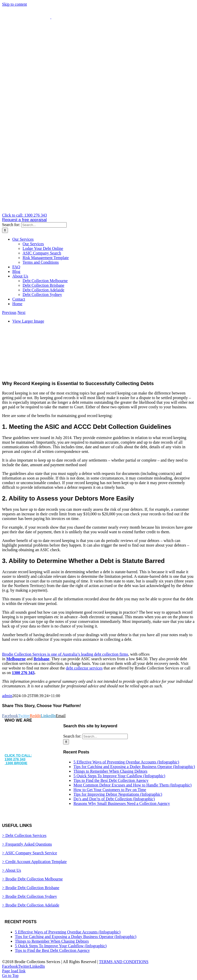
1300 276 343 (23, 673)
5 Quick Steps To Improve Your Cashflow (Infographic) (119, 776)
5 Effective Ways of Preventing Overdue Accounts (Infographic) (126, 762)
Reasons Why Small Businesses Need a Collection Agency (122, 803)
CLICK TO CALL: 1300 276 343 (18, 757)
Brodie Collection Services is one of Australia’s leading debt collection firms (65, 654)
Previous (9, 312)
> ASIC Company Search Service (29, 853)
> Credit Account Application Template (34, 862)
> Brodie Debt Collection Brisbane (31, 888)
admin (7, 696)
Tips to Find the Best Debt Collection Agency (111, 780)
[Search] (5, 230)
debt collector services (84, 668)
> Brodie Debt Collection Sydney (29, 896)
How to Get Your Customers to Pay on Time (110, 790)
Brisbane (41, 659)
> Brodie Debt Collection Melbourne (32, 879)
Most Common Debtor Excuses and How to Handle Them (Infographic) (132, 785)
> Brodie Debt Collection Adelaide (31, 905)
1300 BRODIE (16, 763)
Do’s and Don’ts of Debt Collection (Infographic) (114, 799)
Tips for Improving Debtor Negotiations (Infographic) (118, 794)
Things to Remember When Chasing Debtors (110, 771)
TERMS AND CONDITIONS (124, 962)
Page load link (14, 971)
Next (21, 312)
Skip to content (14, 4)
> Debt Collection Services (24, 835)
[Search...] (44, 225)
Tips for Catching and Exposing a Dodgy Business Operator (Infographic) (134, 767)
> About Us (12, 870)
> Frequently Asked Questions (27, 844)
